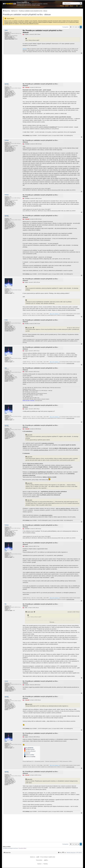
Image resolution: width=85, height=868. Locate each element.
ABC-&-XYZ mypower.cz (55, 314)
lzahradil (7, 84)
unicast (6, 681)
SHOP (67, 6)
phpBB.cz (46, 860)
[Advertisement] (42, 68)
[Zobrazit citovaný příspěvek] (34, 328)
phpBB (38, 857)
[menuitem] (25, 11)
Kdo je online (7, 847)
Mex (6, 604)
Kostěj (6, 320)
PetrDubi (7, 140)
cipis (6, 368)
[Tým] (64, 853)
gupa (6, 287)
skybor (6, 30)
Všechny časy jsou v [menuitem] (74, 853)
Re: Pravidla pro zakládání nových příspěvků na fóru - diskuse (43, 31)
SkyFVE (25, 49)
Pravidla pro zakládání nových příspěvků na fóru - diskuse (27, 14)
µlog (81, 6)
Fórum (62, 6)
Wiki (77, 6)
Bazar (72, 6)
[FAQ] (60, 853)
